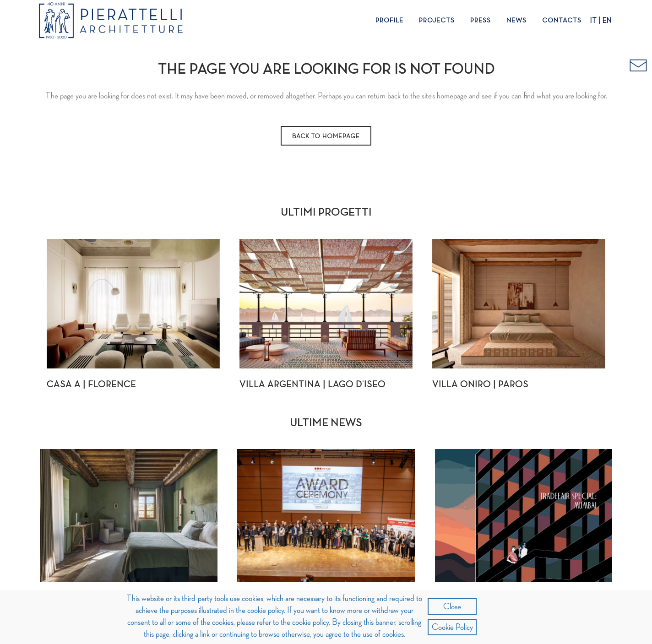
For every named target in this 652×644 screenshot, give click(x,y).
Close (452, 606)
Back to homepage (326, 136)
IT (593, 21)
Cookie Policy (452, 627)
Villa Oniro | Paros (480, 384)
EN (607, 21)
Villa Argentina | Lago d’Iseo (312, 384)
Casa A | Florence (91, 384)
